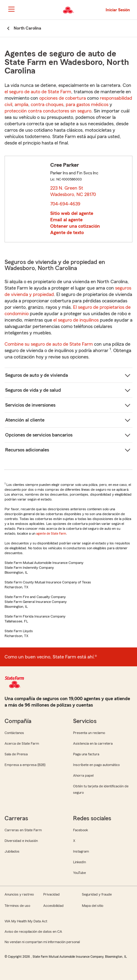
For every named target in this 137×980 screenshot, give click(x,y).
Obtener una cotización (75, 226)
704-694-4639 (65, 204)
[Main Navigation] (11, 9)
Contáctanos (14, 733)
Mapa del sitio (93, 906)
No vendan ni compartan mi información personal (42, 942)
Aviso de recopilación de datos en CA (33, 932)
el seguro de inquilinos (76, 320)
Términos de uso (17, 906)
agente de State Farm (51, 533)
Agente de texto (67, 233)
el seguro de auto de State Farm (38, 92)
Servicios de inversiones (30, 405)
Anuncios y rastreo (19, 894)
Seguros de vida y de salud (33, 390)
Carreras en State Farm (23, 830)
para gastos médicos (87, 105)
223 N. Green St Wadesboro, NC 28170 (73, 191)
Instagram (81, 851)
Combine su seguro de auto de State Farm (49, 344)
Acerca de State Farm (22, 743)
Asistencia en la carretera (93, 743)
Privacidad (51, 894)
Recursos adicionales (27, 450)
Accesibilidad (53, 906)
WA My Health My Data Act (26, 921)
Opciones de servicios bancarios (39, 435)
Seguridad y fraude (97, 894)
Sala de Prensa (16, 754)
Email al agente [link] (66, 220)
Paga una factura (86, 754)
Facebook (81, 830)
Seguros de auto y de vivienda (37, 375)
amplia (21, 105)
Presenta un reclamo (89, 733)
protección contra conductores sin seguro (48, 111)
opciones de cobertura (63, 98)
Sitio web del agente (72, 213)
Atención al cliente (25, 420)
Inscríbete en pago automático (96, 765)
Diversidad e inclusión (21, 841)
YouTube (79, 873)
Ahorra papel (83, 775)
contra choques (47, 105)
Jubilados (12, 851)
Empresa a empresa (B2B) (25, 765)
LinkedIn (79, 862)
